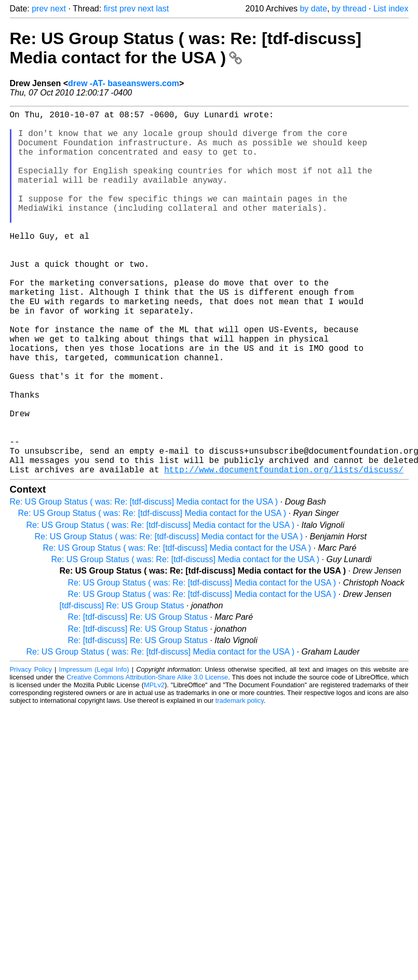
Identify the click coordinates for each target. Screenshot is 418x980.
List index (391, 9)
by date (313, 9)
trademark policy (240, 781)
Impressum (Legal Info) (94, 750)
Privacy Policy (31, 750)
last (162, 9)
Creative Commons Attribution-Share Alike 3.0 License (147, 758)
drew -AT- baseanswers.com (124, 83)
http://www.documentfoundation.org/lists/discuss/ (284, 550)
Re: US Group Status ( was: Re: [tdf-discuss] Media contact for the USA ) (186, 48)
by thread (349, 9)
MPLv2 (154, 766)
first (111, 9)
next (58, 9)
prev (40, 9)
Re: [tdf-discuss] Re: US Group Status (138, 698)
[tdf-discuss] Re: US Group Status (122, 686)
